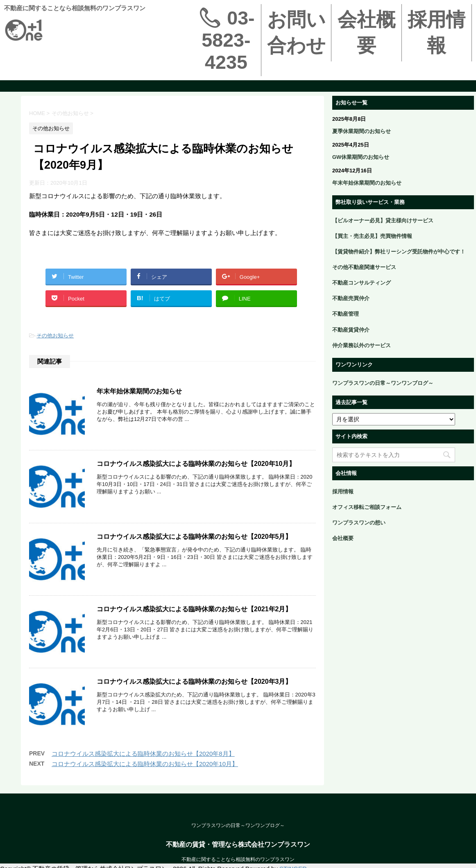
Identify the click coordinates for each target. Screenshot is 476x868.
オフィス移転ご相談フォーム (367, 507)
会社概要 (366, 33)
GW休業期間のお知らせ (361, 157)
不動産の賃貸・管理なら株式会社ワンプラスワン (238, 861)
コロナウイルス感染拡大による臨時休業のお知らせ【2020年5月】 (194, 548)
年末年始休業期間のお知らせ (139, 391)
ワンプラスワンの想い (359, 523)
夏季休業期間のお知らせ (362, 131)
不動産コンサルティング (362, 283)
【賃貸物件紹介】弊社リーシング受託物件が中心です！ (399, 252)
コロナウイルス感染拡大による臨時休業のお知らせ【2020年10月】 (196, 469)
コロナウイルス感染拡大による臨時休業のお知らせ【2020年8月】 (143, 782)
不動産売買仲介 (351, 298)
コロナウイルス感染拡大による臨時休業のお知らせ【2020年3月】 (194, 704)
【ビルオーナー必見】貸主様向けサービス (383, 220)
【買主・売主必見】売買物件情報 (372, 236)
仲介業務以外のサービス (362, 345)
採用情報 (436, 33)
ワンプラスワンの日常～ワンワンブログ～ (383, 383)
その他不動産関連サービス (364, 267)
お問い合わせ (296, 33)
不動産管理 (346, 314)
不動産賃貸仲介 (351, 330)
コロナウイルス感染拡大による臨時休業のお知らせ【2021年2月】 (194, 626)
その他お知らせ (55, 336)
